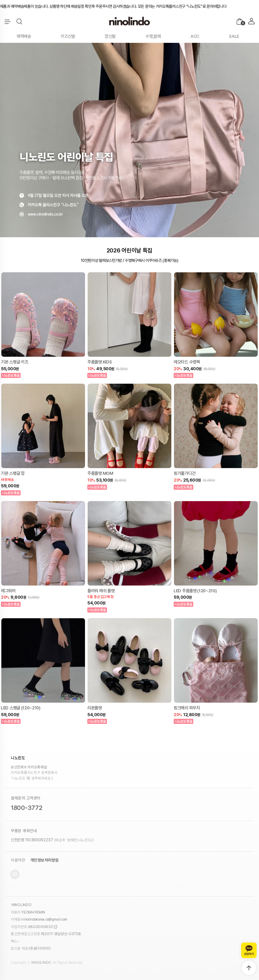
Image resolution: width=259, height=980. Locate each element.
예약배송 (24, 36)
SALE (234, 36)
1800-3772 (26, 808)
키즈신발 (68, 36)
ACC (195, 36)
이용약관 (18, 860)
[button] (19, 22)
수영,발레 (153, 36)
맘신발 (110, 36)
